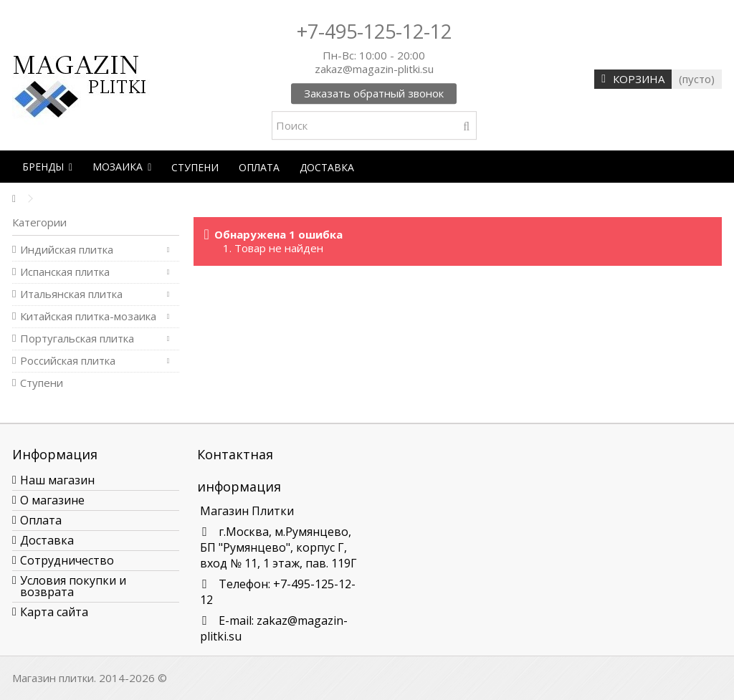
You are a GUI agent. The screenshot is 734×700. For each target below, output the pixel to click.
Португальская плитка (77, 339)
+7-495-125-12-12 (374, 31)
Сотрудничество (67, 560)
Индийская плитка (67, 250)
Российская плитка (68, 361)
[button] (47, 167)
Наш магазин (57, 480)
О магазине (52, 500)
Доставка (47, 540)
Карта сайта (54, 612)
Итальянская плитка (71, 294)
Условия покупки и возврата (73, 586)
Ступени (42, 383)
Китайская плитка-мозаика (88, 316)
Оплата (41, 520)
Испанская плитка (65, 272)
